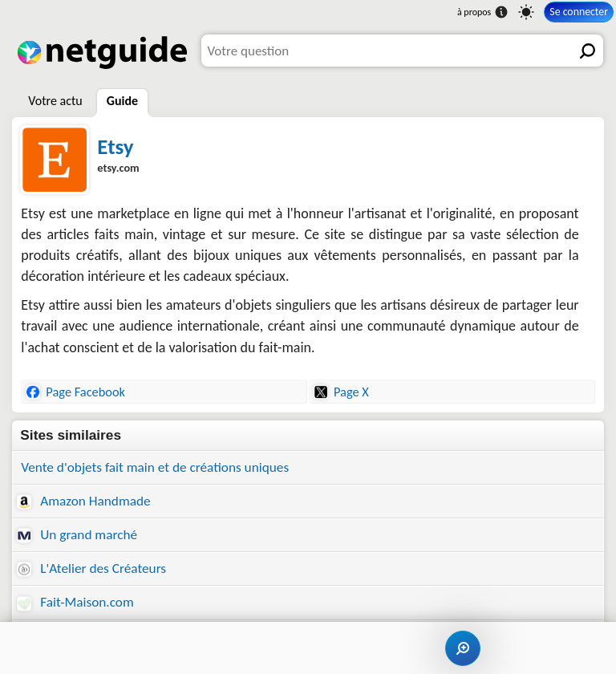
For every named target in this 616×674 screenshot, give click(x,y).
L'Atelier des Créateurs (91, 568)
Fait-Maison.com (75, 602)
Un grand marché (77, 535)
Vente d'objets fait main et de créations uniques (155, 467)
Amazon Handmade (83, 501)
